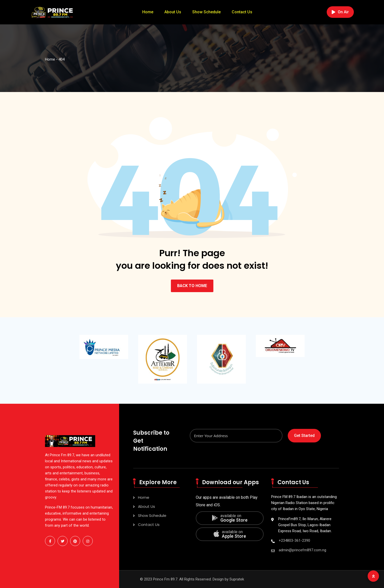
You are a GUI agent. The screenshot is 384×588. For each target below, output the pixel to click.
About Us (173, 12)
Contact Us (242, 12)
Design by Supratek (228, 579)
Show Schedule (206, 12)
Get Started (304, 436)
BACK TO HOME (192, 286)
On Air (340, 12)
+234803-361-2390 (294, 540)
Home (148, 12)
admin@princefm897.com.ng (302, 550)
